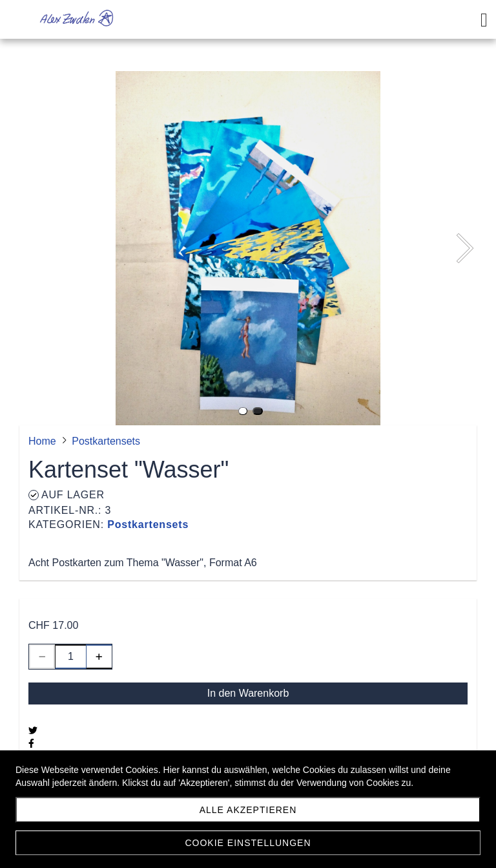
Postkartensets (148, 524)
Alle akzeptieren (248, 810)
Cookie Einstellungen (248, 843)
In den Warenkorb (248, 693)
